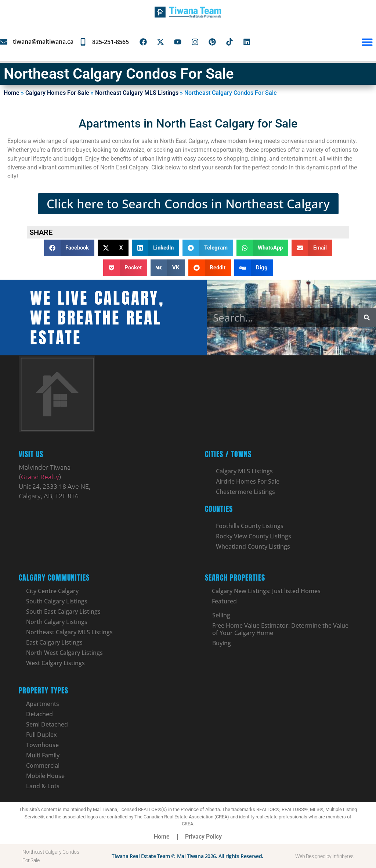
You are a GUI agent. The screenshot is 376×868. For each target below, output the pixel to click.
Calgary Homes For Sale (57, 93)
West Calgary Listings (55, 663)
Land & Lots (43, 786)
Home (12, 93)
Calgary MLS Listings (244, 471)
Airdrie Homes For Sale (248, 481)
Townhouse (42, 745)
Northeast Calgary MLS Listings (137, 93)
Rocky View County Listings (254, 536)
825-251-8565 (111, 42)
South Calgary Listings (57, 601)
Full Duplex (41, 735)
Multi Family (43, 755)
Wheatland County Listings (253, 546)
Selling (221, 615)
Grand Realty (40, 476)
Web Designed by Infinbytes (324, 856)
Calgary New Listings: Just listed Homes (267, 591)
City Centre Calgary (52, 591)
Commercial (43, 765)
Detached (39, 714)
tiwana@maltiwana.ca (43, 42)
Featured (225, 601)
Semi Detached (47, 724)
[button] (367, 42)
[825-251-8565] (83, 42)
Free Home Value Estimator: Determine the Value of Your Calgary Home (280, 629)
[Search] (367, 318)
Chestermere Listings (245, 492)
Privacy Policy (203, 837)
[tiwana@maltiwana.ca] (4, 42)
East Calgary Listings (54, 642)
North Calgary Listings (57, 622)
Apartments (43, 704)
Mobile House (45, 776)
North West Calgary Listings (64, 653)
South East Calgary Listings (63, 611)
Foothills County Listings (250, 526)
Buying (222, 643)
